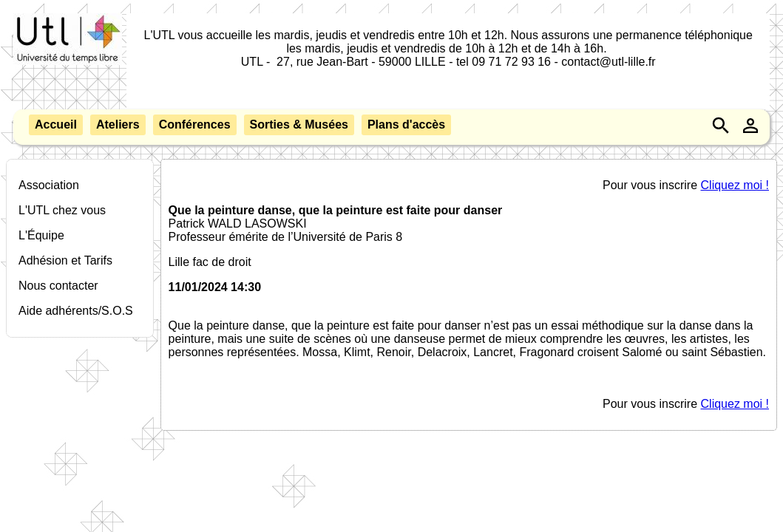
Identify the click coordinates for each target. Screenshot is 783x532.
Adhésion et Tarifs (65, 260)
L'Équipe (41, 235)
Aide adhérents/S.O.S (76, 311)
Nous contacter (58, 286)
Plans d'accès (406, 125)
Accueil (56, 125)
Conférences (195, 125)
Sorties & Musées (299, 125)
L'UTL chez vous (62, 210)
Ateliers (118, 125)
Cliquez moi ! (735, 185)
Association (49, 185)
